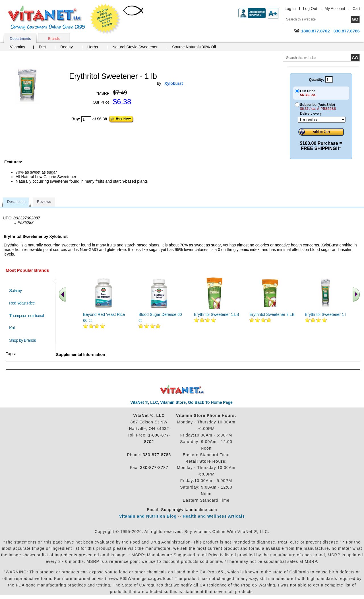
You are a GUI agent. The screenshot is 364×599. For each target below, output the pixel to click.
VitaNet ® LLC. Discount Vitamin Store (182, 390)
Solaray (15, 290)
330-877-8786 (157, 455)
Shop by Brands (24, 340)
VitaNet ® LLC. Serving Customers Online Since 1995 (47, 18)
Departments (20, 39)
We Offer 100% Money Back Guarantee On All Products (106, 19)
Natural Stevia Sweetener (135, 47)
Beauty (67, 47)
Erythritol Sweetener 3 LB (272, 314)
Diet (42, 47)
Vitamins (17, 47)
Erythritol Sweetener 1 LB (217, 314)
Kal (12, 328)
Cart (356, 9)
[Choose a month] (322, 120)
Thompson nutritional (26, 315)
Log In (290, 9)
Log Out (310, 9)
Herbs (93, 47)
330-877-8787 (154, 468)
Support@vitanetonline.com (189, 510)
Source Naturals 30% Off (194, 47)
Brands (54, 39)
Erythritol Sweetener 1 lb (327, 314)
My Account (335, 9)
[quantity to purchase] (86, 119)
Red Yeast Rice (22, 303)
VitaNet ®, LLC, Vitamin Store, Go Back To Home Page (181, 402)
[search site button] (355, 58)
